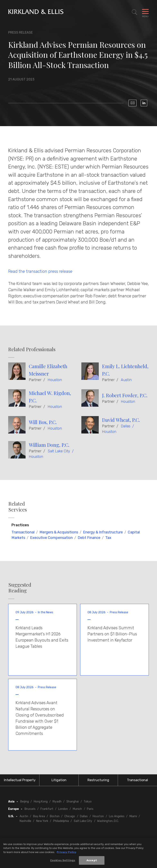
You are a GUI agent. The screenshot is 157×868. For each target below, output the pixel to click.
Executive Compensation (51, 538)
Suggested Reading (20, 588)
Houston (55, 380)
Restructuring (98, 780)
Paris (90, 809)
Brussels (30, 809)
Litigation (59, 780)
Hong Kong (41, 802)
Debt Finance (89, 538)
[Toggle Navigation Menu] (145, 12)
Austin (126, 380)
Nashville (25, 821)
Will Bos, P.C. (43, 422)
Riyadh (57, 802)
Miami (133, 816)
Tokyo (88, 802)
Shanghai (73, 802)
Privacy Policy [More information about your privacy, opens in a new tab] (67, 853)
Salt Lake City (59, 451)
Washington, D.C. (108, 821)
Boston (55, 816)
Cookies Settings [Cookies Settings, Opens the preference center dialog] (63, 861)
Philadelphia (61, 821)
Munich (77, 809)
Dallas (126, 426)
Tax (108, 538)
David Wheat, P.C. (121, 420)
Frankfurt (47, 809)
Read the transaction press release (40, 271)
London (63, 809)
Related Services (18, 507)
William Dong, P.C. (49, 445)
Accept (92, 861)
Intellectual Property (20, 780)
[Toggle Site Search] (135, 12)
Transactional (23, 532)
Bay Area (39, 816)
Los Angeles (117, 816)
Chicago (70, 816)
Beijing (25, 802)
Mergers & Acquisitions (59, 532)
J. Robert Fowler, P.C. (125, 395)
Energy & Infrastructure (103, 532)
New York (42, 821)
